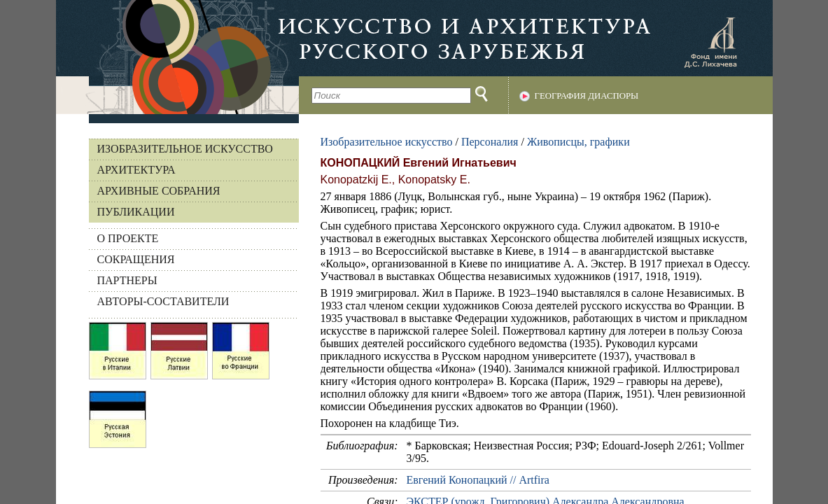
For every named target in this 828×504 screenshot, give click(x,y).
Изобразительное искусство (185, 149)
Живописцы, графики (578, 142)
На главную (177, 57)
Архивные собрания (159, 191)
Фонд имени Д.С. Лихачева (710, 42)
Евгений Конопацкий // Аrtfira (478, 480)
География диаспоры (587, 96)
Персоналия (490, 142)
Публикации (136, 212)
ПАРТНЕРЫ (127, 280)
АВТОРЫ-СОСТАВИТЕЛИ (163, 301)
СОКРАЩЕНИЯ (136, 259)
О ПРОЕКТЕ (128, 238)
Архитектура (136, 170)
